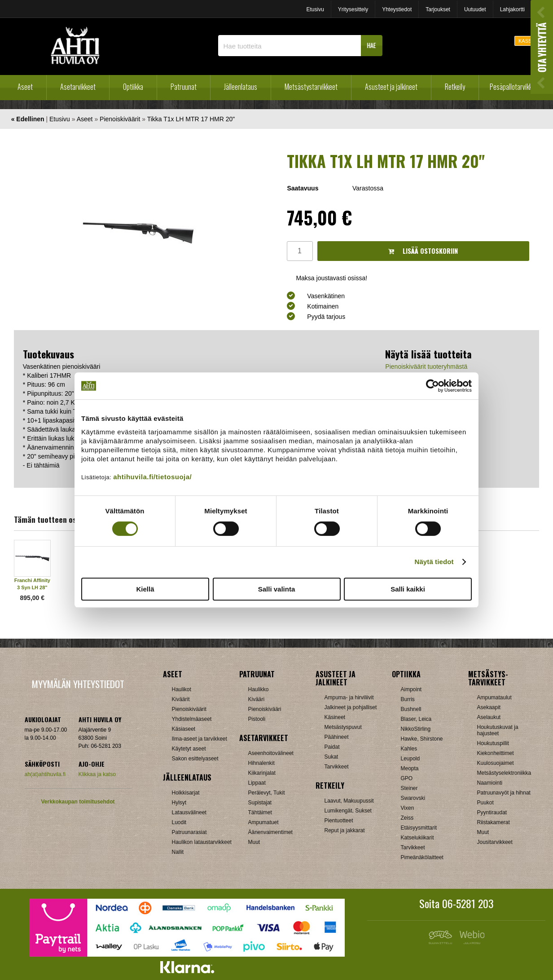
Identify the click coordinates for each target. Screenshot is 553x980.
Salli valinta (277, 589)
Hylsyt (179, 803)
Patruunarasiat (189, 832)
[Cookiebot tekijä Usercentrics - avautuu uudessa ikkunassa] (432, 386)
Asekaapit (489, 707)
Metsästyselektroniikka (504, 773)
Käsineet (335, 717)
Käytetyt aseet (189, 749)
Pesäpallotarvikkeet (515, 87)
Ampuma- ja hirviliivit (349, 697)
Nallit (178, 852)
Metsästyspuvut (343, 727)
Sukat (331, 757)
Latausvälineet (189, 812)
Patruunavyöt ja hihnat (504, 793)
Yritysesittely (353, 9)
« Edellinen (28, 119)
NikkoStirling (416, 729)
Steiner (409, 788)
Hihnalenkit (261, 763)
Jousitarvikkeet (495, 842)
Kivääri (257, 699)
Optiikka (133, 87)
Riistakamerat (494, 822)
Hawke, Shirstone (422, 739)
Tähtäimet (260, 812)
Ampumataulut (494, 697)
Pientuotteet (339, 821)
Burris (408, 699)
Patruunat (184, 87)
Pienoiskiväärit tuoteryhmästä (426, 366)
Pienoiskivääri (265, 709)
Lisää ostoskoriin (423, 251)
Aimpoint (411, 689)
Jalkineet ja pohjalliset (351, 707)
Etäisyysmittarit (419, 828)
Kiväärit (181, 699)
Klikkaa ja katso (97, 774)
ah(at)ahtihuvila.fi (45, 774)
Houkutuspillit (493, 743)
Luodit (179, 822)
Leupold (410, 759)
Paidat (332, 747)
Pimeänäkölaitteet (422, 857)
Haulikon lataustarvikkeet (202, 842)
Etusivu (315, 9)
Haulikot (182, 689)
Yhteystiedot (397, 9)
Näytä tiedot (434, 562)
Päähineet (337, 737)
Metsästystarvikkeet (311, 87)
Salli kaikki (408, 589)
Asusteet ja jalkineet (391, 87)
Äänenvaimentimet (270, 832)
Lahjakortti (512, 9)
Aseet (25, 87)
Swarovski (413, 798)
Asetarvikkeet (78, 87)
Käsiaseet (184, 729)
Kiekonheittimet (496, 753)
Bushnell (411, 709)
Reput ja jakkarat (345, 830)
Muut (254, 842)
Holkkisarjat (186, 793)
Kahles (409, 749)
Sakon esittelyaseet (195, 759)
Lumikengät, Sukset (348, 811)
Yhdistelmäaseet (192, 719)
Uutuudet (475, 9)
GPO (407, 778)
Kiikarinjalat (262, 773)
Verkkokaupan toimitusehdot (78, 802)
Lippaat (257, 783)
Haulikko (259, 689)
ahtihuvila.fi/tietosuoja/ (152, 477)
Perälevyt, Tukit (267, 793)
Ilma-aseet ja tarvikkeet (200, 739)
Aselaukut (489, 717)
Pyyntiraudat (492, 812)
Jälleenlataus (241, 87)
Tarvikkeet (337, 767)
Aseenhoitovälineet (271, 753)
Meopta (410, 768)
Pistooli (257, 719)
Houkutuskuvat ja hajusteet (498, 730)
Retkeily (455, 87)
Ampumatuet (263, 822)
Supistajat (260, 803)
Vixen (408, 808)
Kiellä (145, 589)
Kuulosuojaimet (496, 763)
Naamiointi (490, 783)
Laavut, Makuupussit (349, 801)
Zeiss (407, 818)
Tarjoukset (438, 9)
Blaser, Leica (416, 719)
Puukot (485, 803)
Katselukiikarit (417, 838)
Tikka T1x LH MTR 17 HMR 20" (191, 119)
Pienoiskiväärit (120, 119)
